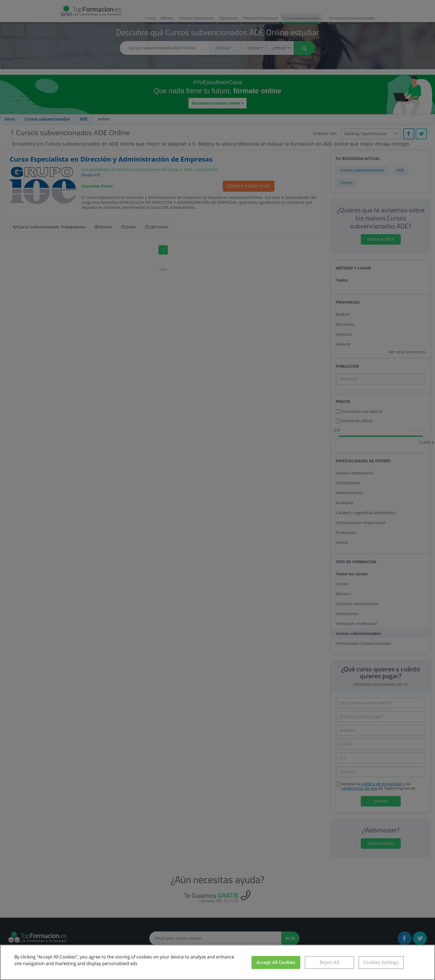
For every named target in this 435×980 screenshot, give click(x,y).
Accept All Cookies (276, 962)
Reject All (329, 962)
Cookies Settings (381, 962)
